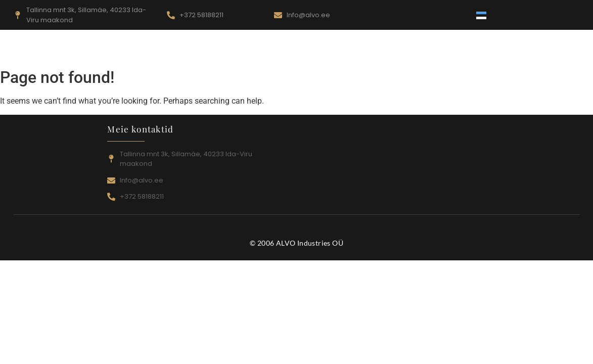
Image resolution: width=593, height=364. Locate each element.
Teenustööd (215, 51)
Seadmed (275, 51)
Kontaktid (383, 51)
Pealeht (159, 51)
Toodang (329, 51)
